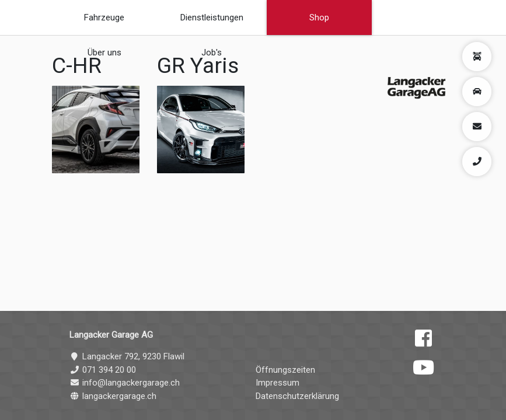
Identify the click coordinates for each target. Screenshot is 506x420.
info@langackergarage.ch (125, 383)
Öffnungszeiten (285, 370)
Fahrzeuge (104, 17)
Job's (212, 52)
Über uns (104, 52)
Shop (319, 17)
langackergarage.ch (113, 396)
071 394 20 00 (103, 370)
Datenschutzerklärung (297, 396)
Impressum (278, 383)
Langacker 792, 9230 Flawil (127, 356)
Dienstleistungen (212, 17)
